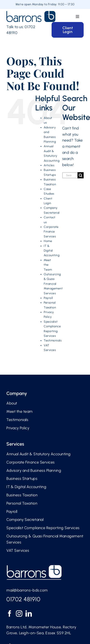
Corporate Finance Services (51, 232)
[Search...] (70, 175)
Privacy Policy (18, 428)
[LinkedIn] (29, 614)
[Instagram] (19, 614)
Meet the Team (48, 265)
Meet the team (20, 411)
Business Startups (22, 479)
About (12, 403)
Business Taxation (22, 495)
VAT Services (18, 550)
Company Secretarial (25, 520)
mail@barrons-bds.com (27, 590)
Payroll (48, 298)
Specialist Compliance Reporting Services (43, 528)
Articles (49, 165)
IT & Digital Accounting (52, 251)
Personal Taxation (22, 503)
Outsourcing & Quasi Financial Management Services (53, 284)
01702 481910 (23, 599)
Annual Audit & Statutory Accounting (39, 454)
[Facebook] (10, 614)
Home (48, 241)
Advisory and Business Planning (34, 471)
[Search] (81, 175)
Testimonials (53, 341)
